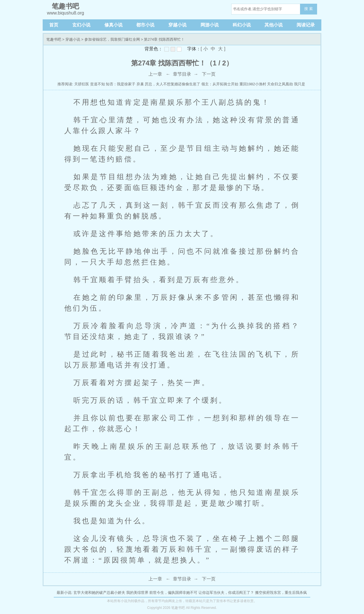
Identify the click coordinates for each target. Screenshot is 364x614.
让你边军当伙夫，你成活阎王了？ (226, 593)
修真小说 (113, 25)
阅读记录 (306, 25)
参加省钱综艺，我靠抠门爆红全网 (112, 39)
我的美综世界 (137, 593)
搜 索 (309, 9)
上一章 (155, 74)
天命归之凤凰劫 (280, 84)
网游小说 (210, 25)
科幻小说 (242, 25)
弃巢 (140, 84)
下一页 (209, 74)
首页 (54, 25)
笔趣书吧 (54, 39)
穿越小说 (177, 25)
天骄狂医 (82, 84)
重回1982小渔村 (253, 84)
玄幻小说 (81, 25)
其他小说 (274, 25)
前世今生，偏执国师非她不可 (173, 593)
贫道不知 (98, 84)
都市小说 (145, 25)
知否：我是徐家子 (121, 84)
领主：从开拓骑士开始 (220, 84)
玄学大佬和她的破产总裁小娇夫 (99, 593)
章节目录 (182, 74)
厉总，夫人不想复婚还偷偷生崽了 (172, 84)
